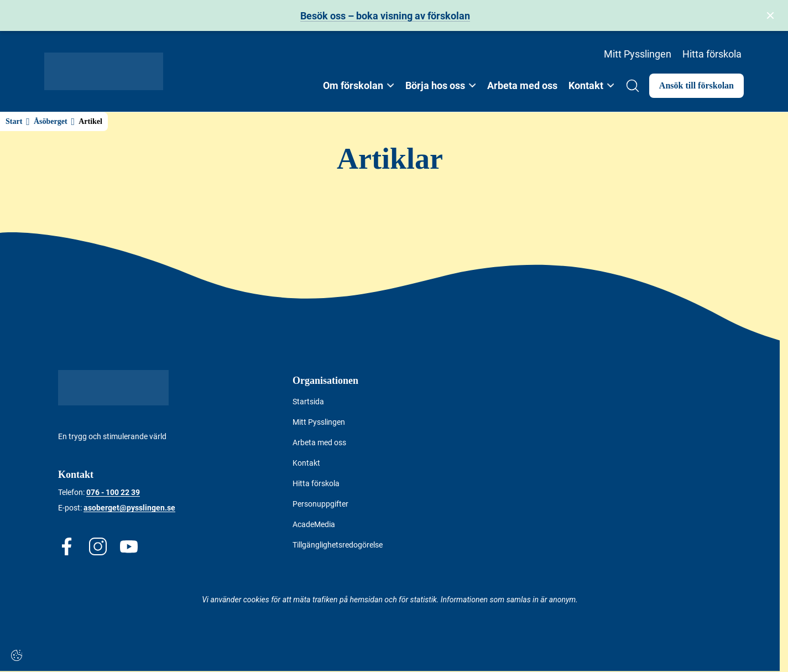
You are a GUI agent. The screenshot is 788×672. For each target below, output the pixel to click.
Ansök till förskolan (696, 85)
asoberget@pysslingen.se (129, 508)
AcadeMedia (314, 524)
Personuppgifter (320, 504)
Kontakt (306, 463)
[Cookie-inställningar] (17, 655)
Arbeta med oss (522, 85)
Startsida (308, 402)
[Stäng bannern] (770, 15)
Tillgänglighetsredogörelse (338, 545)
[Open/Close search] (633, 86)
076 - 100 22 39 (113, 492)
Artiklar (390, 159)
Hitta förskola (712, 54)
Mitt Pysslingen (638, 54)
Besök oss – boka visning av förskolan (385, 16)
